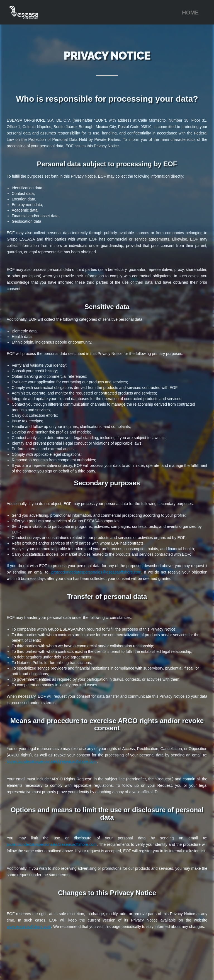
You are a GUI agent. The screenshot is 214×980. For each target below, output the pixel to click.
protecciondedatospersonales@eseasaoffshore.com (96, 572)
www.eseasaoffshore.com (29, 927)
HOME (190, 13)
